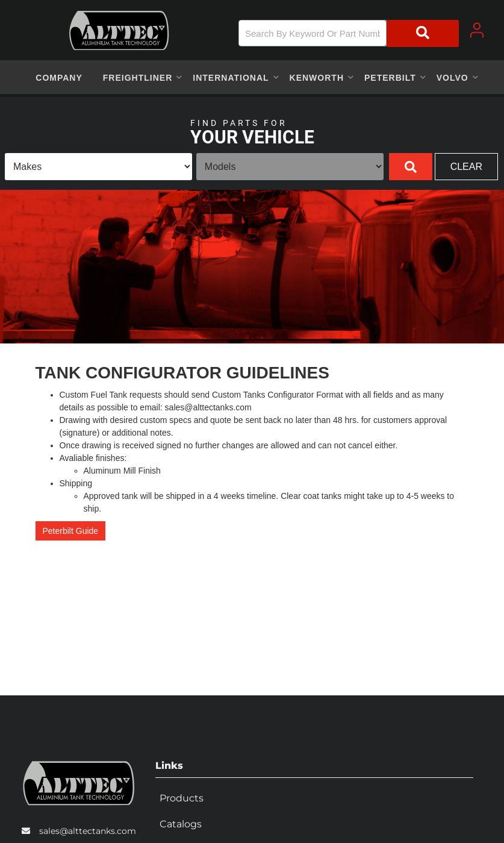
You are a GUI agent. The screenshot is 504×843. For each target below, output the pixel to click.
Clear (466, 167)
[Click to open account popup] (477, 30)
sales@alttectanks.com (88, 827)
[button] (349, 33)
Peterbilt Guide (71, 531)
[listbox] (98, 167)
